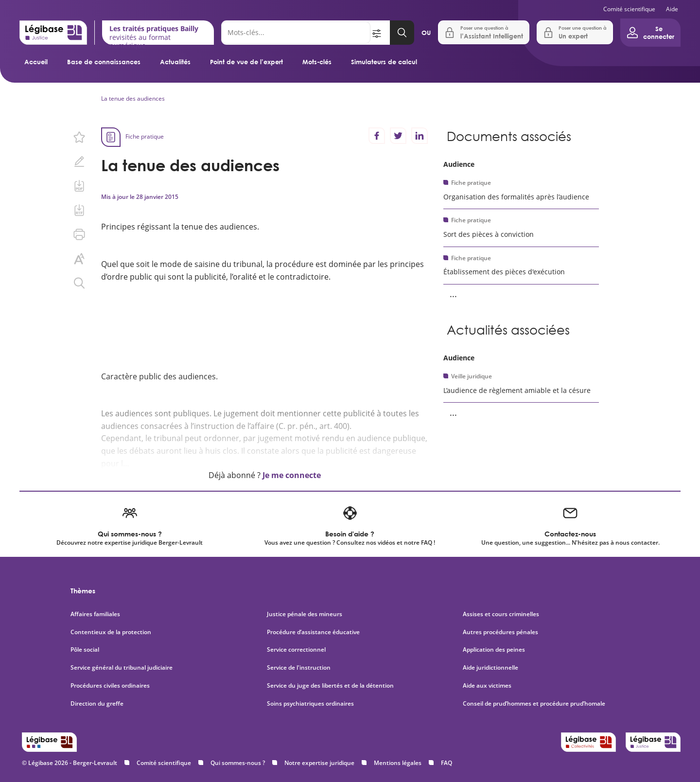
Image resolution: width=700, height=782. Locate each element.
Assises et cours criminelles (501, 614)
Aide (672, 9)
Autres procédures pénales (500, 632)
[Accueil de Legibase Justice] (53, 33)
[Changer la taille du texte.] (79, 259)
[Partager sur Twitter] (398, 136)
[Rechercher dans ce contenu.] (79, 283)
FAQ (446, 763)
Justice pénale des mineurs (305, 614)
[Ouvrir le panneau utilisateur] (650, 33)
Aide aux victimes (487, 686)
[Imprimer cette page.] (79, 234)
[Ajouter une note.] (79, 161)
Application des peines (494, 650)
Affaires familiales (95, 614)
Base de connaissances (104, 62)
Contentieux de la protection (111, 632)
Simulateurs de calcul (384, 62)
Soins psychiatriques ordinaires (310, 704)
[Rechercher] (296, 33)
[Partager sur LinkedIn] (420, 136)
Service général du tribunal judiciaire (122, 668)
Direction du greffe (97, 704)
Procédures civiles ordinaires (110, 686)
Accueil (36, 62)
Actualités (175, 62)
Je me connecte (292, 475)
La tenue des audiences (133, 98)
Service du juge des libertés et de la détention (330, 686)
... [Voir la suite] (453, 294)
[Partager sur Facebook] (377, 136)
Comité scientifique (629, 9)
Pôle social (85, 650)
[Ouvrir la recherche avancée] (380, 33)
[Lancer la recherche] (402, 33)
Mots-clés (317, 62)
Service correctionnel (296, 650)
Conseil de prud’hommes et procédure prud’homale (535, 704)
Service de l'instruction (299, 668)
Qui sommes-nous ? (238, 763)
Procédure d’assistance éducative (314, 632)
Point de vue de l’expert (246, 62)
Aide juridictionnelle (490, 668)
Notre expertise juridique (319, 763)
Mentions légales (398, 763)
